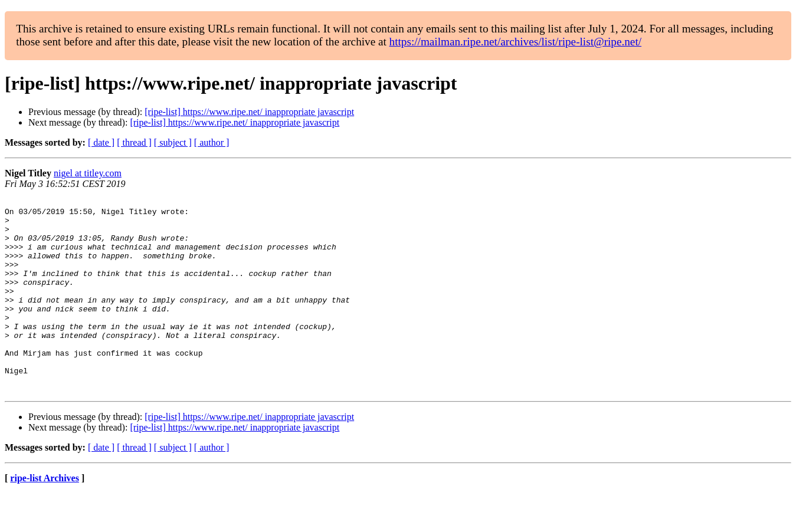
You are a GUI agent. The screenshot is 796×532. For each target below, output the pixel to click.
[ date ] (101, 142)
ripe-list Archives (45, 517)
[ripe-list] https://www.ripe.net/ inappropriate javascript (249, 112)
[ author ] (212, 142)
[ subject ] (173, 142)
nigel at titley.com (88, 173)
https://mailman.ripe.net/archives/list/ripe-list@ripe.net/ (515, 42)
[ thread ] (134, 142)
